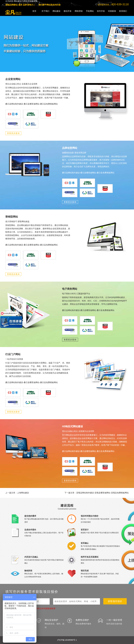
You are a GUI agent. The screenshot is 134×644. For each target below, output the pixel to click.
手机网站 (90, 11)
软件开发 (101, 11)
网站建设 (56, 11)
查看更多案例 (13, 133)
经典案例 (112, 11)
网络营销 (79, 11)
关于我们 (45, 11)
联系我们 (123, 11)
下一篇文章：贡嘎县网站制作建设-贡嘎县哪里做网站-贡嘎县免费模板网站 (97, 493)
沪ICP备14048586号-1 (67, 640)
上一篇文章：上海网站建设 (17, 493)
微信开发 (68, 11)
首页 (34, 11)
